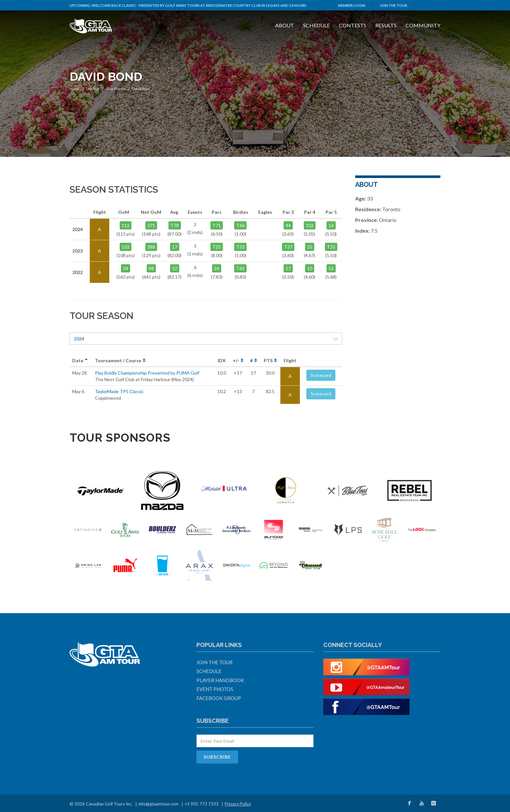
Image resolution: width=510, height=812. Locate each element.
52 (331, 268)
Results (386, 25)
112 (126, 225)
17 (175, 247)
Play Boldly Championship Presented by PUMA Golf (147, 373)
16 (331, 225)
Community (423, 25)
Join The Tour (393, 5)
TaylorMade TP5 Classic (119, 391)
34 (126, 268)
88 (151, 268)
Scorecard (321, 375)
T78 (175, 225)
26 (217, 268)
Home (74, 89)
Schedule (316, 25)
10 (310, 268)
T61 (240, 268)
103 (126, 247)
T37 (288, 247)
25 (310, 247)
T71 (217, 225)
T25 (217, 247)
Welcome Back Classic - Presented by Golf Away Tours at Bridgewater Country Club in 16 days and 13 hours (199, 5)
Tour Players (116, 89)
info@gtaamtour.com (159, 804)
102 (310, 225)
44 (288, 225)
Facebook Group (219, 698)
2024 (206, 339)
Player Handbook (220, 680)
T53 (240, 247)
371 (151, 225)
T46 (240, 225)
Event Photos (215, 689)
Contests (353, 25)
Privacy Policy (238, 804)
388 (151, 247)
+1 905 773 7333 (202, 804)
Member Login (352, 5)
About (285, 25)
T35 (331, 247)
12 (175, 268)
